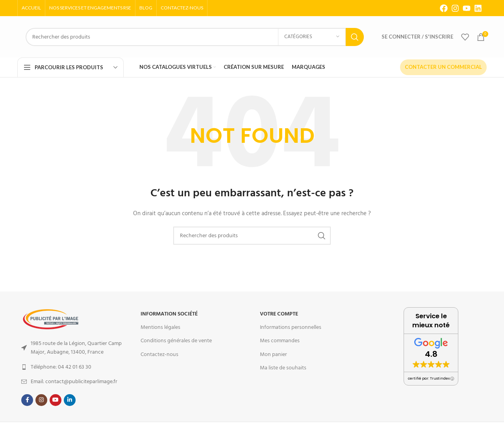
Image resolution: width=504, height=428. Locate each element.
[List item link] (73, 348)
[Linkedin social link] (70, 400)
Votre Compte (279, 314)
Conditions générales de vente (176, 341)
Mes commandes (280, 341)
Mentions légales (160, 327)
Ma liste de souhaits (283, 368)
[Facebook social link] (27, 400)
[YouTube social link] (56, 400)
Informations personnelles (291, 327)
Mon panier (273, 354)
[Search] (195, 37)
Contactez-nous (159, 354)
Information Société (169, 314)
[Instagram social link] (41, 400)
